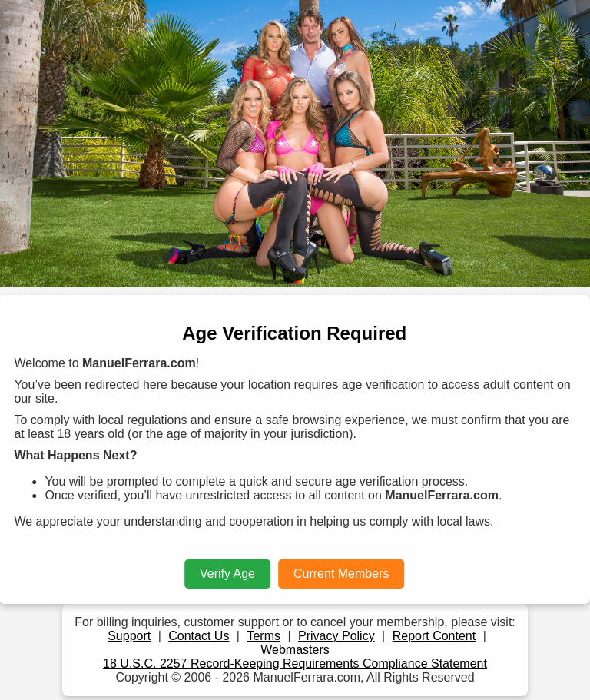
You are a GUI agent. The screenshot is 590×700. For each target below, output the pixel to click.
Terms (264, 636)
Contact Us (199, 636)
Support (129, 636)
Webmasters (295, 650)
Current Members (341, 574)
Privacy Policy (336, 636)
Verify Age (227, 574)
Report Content (434, 636)
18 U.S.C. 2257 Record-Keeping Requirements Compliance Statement (295, 664)
